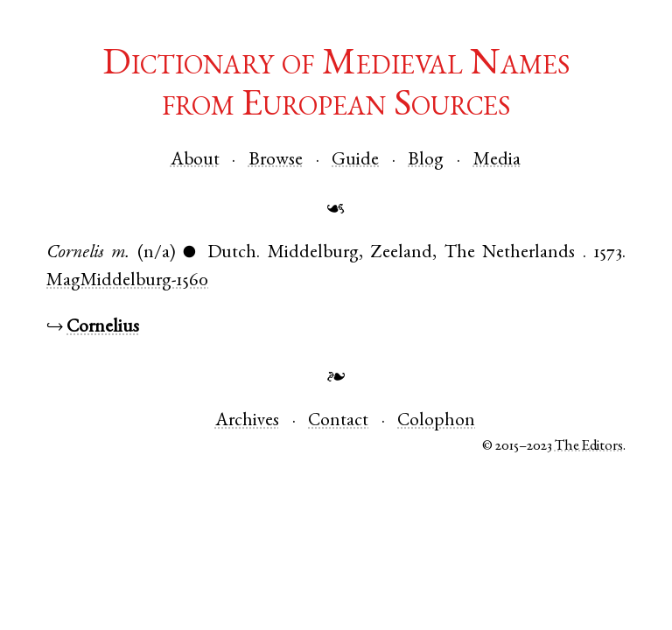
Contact (338, 421)
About (195, 161)
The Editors (589, 447)
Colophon (436, 421)
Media (497, 161)
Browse (276, 161)
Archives (247, 421)
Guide (355, 161)
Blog (426, 161)
